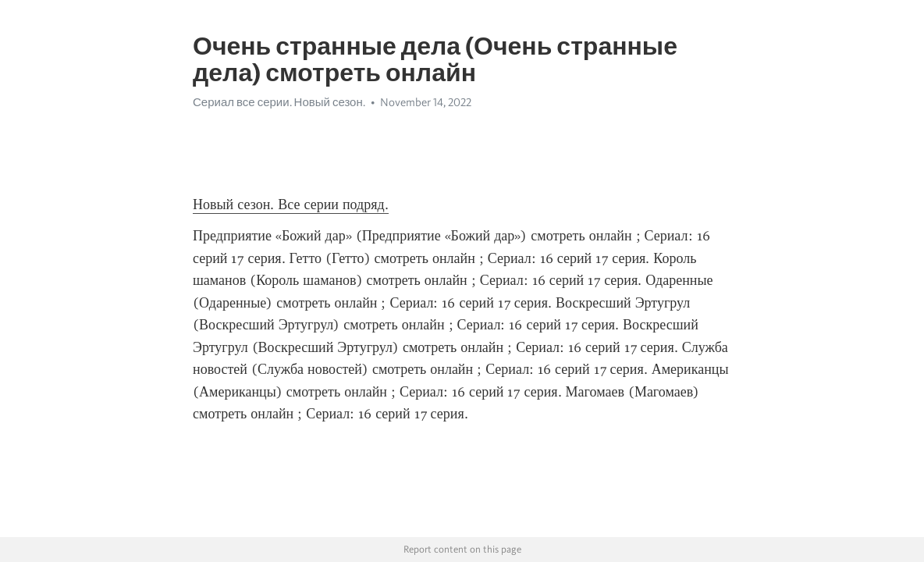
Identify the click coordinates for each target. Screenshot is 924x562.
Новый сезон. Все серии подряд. (291, 205)
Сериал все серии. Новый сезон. (279, 102)
